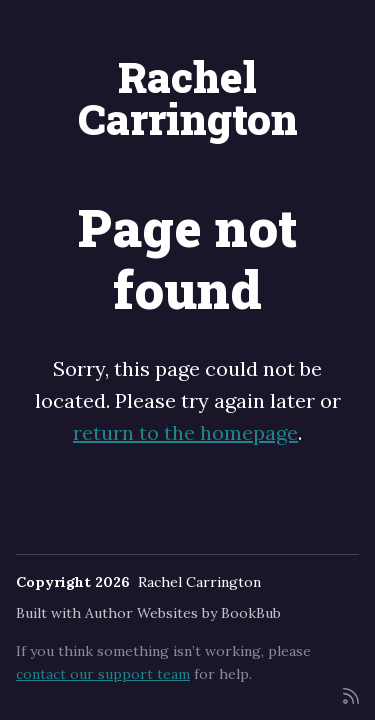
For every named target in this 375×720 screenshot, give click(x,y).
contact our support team (103, 674)
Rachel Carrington (188, 97)
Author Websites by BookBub (183, 613)
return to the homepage (185, 432)
